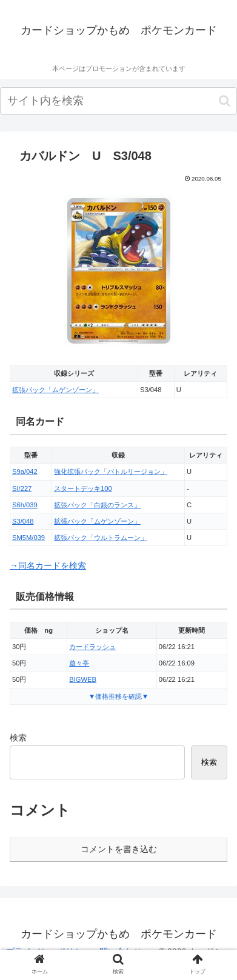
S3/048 (23, 521)
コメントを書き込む (119, 849)
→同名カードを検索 (48, 565)
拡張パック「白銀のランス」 (97, 505)
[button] (225, 101)
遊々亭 (79, 663)
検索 (18, 738)
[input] (118, 101)
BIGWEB (83, 679)
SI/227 (22, 488)
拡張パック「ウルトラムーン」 (101, 538)
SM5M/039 (28, 538)
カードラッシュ (92, 647)
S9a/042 (25, 472)
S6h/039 (25, 505)
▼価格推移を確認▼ (118, 696)
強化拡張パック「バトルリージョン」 (111, 472)
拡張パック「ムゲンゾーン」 (55, 390)
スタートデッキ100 (83, 488)
